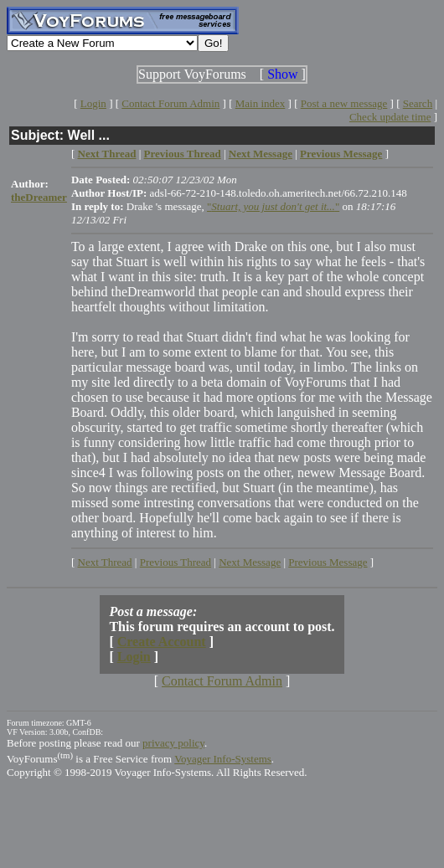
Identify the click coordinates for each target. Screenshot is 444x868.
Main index (261, 103)
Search (418, 103)
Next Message (250, 562)
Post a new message (344, 103)
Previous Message (328, 562)
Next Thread (105, 562)
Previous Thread (176, 562)
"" (273, 206)
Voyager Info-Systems (223, 759)
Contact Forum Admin (170, 103)
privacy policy (173, 743)
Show (282, 74)
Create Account (162, 642)
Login (93, 103)
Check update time (390, 117)
